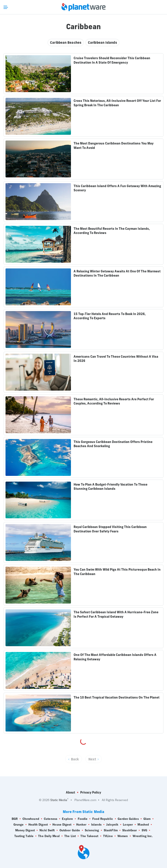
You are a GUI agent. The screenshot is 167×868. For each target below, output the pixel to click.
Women (123, 836)
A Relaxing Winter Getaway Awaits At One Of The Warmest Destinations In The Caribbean (117, 274)
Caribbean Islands (102, 43)
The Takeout (89, 836)
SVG (144, 830)
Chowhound (31, 819)
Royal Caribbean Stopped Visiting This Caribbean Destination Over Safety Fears (110, 529)
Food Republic (103, 819)
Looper (128, 825)
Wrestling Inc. (143, 836)
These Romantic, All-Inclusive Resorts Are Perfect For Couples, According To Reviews (114, 401)
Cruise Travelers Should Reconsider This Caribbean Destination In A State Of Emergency (112, 60)
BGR (15, 819)
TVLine (108, 836)
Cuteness (51, 819)
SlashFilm (111, 830)
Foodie (83, 819)
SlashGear (130, 830)
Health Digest (38, 825)
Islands (96, 825)
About (71, 792)
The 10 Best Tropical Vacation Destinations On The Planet (117, 697)
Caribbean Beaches (66, 43)
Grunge (19, 825)
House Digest (62, 825)
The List (70, 836)
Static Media (59, 800)
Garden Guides (128, 819)
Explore (67, 819)
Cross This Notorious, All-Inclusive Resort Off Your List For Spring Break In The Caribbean (117, 103)
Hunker (81, 825)
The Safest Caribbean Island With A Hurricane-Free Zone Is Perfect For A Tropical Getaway (116, 614)
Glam (147, 819)
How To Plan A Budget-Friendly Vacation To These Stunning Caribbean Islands (110, 487)
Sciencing (92, 830)
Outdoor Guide (70, 830)
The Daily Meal (49, 836)
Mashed (143, 825)
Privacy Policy (91, 792)
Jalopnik (112, 825)
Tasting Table (24, 836)
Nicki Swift (47, 830)
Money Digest (25, 830)
